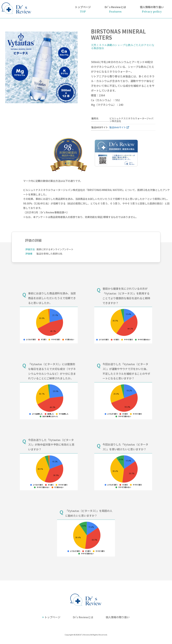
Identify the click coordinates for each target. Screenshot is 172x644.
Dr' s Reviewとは (115, 9)
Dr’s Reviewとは (83, 617)
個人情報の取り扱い (152, 9)
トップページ (83, 9)
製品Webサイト (118, 127)
